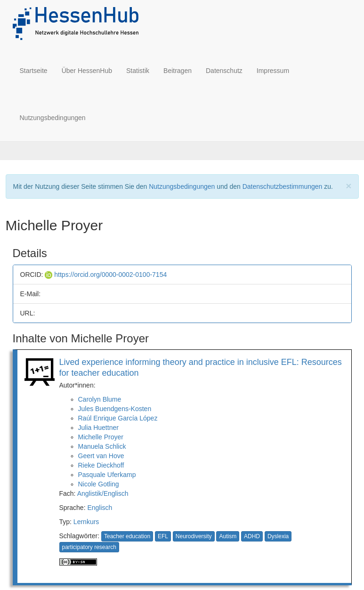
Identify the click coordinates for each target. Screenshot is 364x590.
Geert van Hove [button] (101, 456)
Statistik (138, 71)
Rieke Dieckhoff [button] (101, 465)
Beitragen (178, 71)
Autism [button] (228, 536)
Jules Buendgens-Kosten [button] (115, 409)
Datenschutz (224, 71)
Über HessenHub (87, 71)
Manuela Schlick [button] (102, 446)
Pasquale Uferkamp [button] (107, 475)
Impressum (273, 71)
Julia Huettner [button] (98, 428)
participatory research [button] (89, 547)
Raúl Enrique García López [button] (118, 418)
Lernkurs (86, 522)
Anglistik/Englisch (103, 493)
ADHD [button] (252, 536)
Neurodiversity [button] (194, 536)
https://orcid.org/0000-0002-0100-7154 (106, 275)
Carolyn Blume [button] (100, 399)
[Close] (348, 186)
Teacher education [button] (127, 536)
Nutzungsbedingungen (53, 118)
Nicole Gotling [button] (99, 484)
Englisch (100, 508)
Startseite (34, 71)
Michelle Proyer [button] (101, 437)
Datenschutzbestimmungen (283, 186)
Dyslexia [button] (278, 536)
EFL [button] (163, 536)
